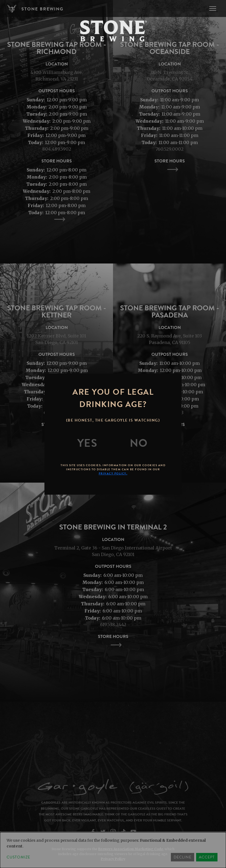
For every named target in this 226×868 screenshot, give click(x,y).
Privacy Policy (113, 859)
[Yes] (87, 443)
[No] (139, 443)
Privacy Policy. (113, 473)
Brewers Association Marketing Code (131, 849)
